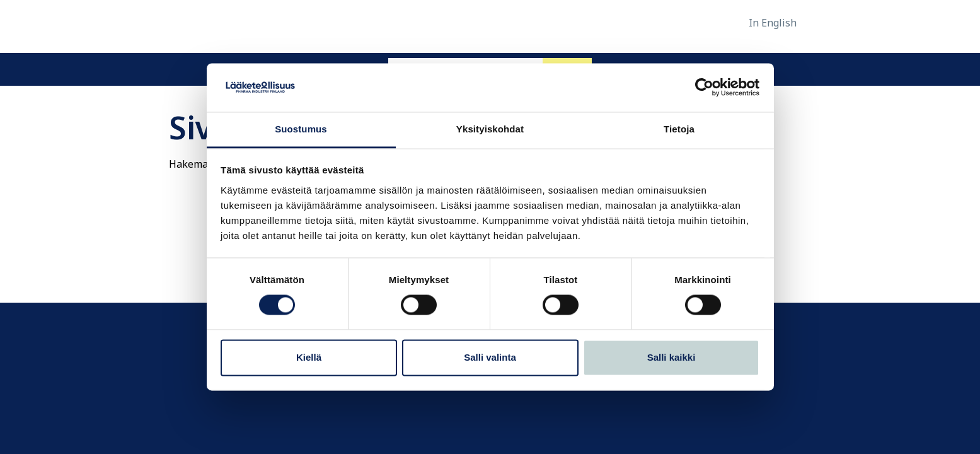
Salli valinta (490, 357)
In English (773, 23)
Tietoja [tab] (679, 129)
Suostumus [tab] (301, 129)
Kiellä (309, 357)
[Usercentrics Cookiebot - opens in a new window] (704, 88)
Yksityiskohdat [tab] (490, 129)
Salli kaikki (672, 357)
